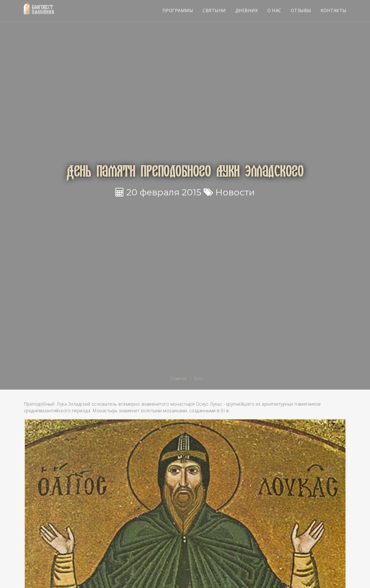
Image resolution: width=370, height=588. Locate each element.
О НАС (274, 10)
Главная (179, 378)
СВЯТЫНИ (214, 10)
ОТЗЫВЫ (301, 10)
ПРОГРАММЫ (178, 10)
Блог (199, 378)
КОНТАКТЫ (334, 10)
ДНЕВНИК (247, 10)
